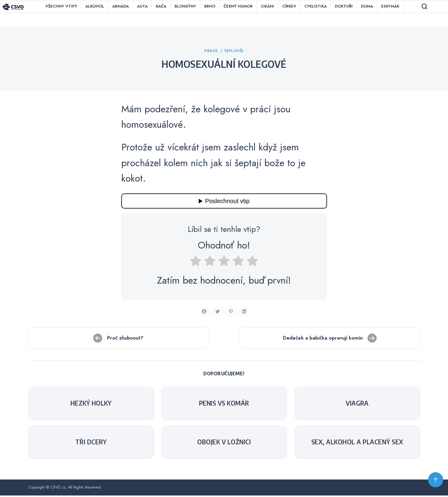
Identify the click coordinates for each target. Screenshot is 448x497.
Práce (212, 52)
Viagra (357, 405)
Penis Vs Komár (224, 405)
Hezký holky (91, 405)
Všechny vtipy (61, 6)
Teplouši (234, 52)
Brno (210, 6)
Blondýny (185, 6)
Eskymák (390, 6)
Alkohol (95, 6)
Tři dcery (91, 444)
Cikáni (267, 6)
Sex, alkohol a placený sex (357, 444)
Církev (289, 6)
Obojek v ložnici (224, 444)
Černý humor (238, 6)
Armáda (121, 6)
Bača (161, 6)
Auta (142, 6)
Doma (367, 6)
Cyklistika (316, 6)
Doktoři (344, 6)
